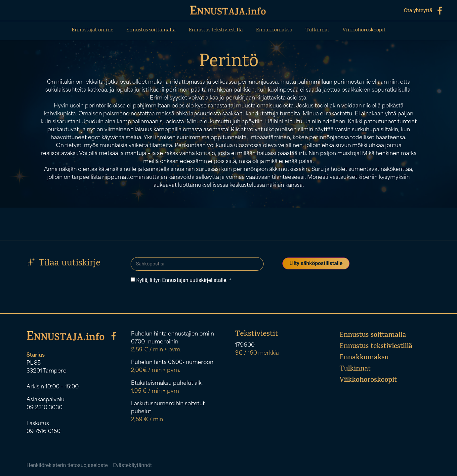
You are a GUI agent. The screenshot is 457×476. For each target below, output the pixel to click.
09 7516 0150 (43, 431)
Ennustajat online (92, 30)
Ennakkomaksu (274, 30)
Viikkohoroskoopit (364, 30)
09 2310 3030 (44, 408)
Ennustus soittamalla (151, 30)
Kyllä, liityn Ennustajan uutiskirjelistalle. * (184, 280)
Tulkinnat (317, 30)
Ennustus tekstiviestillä (216, 30)
